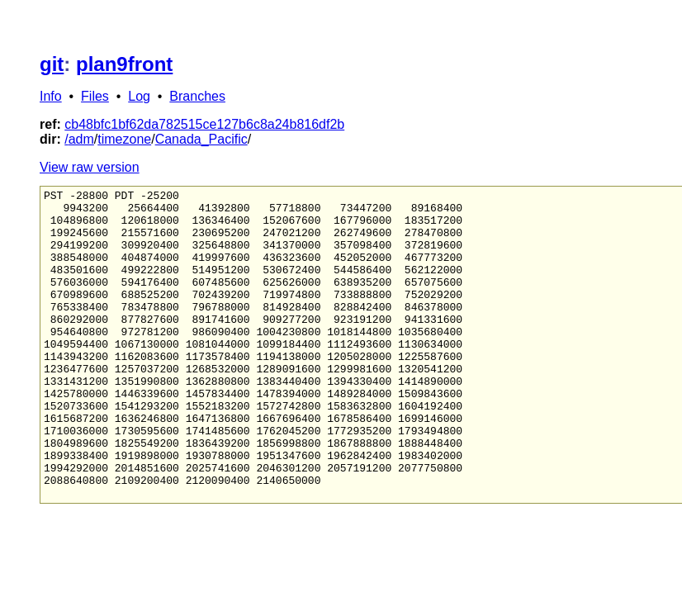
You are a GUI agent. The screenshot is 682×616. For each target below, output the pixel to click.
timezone (124, 139)
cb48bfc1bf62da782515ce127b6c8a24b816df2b (204, 124)
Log (139, 96)
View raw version (90, 167)
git (52, 64)
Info (51, 96)
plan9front (124, 64)
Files (95, 96)
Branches (197, 96)
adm (81, 139)
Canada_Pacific (201, 139)
